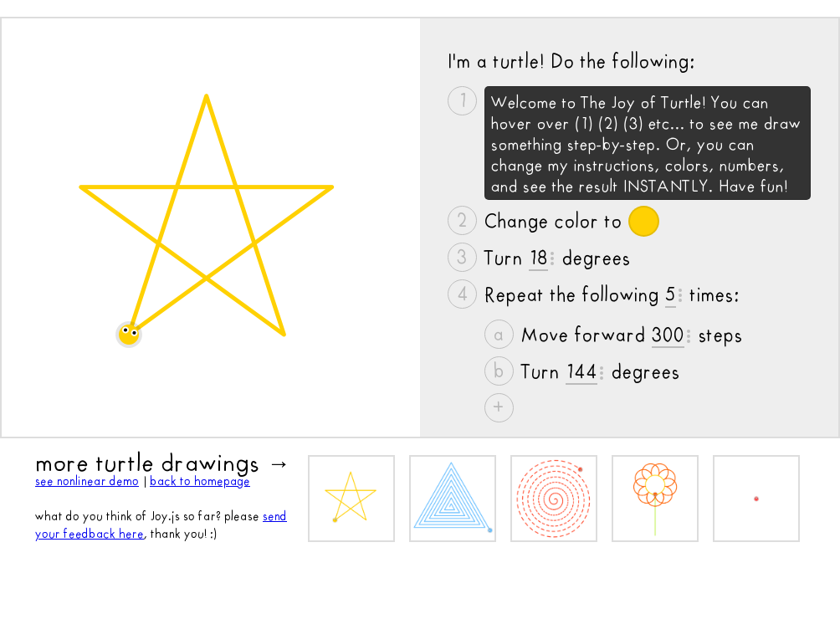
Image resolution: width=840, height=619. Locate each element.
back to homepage (200, 481)
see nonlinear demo (87, 481)
